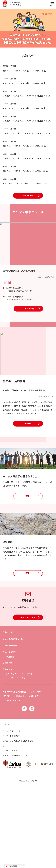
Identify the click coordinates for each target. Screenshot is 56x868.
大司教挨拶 (11, 733)
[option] (28, 28)
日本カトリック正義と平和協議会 (19, 832)
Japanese (11, 866)
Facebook (24, 785)
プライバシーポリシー (22, 754)
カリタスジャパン (11, 828)
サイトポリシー (32, 750)
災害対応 (10, 739)
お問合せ (10, 745)
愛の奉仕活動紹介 (14, 721)
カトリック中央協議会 (13, 813)
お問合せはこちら (28, 696)
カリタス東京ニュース (16, 715)
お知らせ (10, 708)
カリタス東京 (12, 728)
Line (32, 785)
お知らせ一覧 (28, 257)
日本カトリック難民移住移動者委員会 (21, 818)
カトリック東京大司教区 (14, 808)
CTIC (5, 823)
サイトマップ (12, 750)
